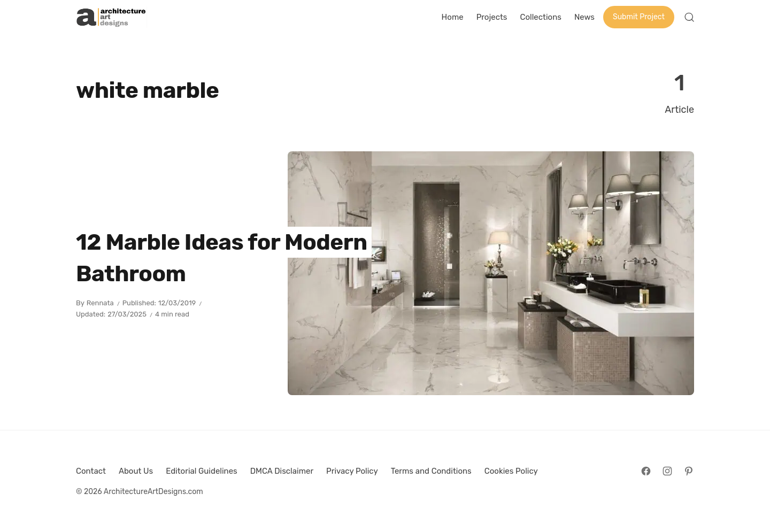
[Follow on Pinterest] (689, 471)
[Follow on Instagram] (667, 471)
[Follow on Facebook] (646, 471)
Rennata (100, 303)
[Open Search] (689, 17)
